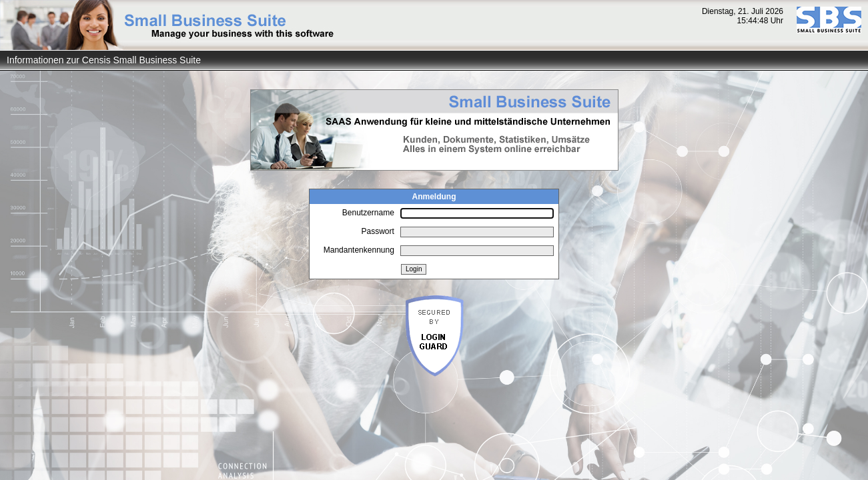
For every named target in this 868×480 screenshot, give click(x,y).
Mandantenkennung (359, 250)
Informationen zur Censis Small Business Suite (104, 60)
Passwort (377, 231)
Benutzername (368, 213)
